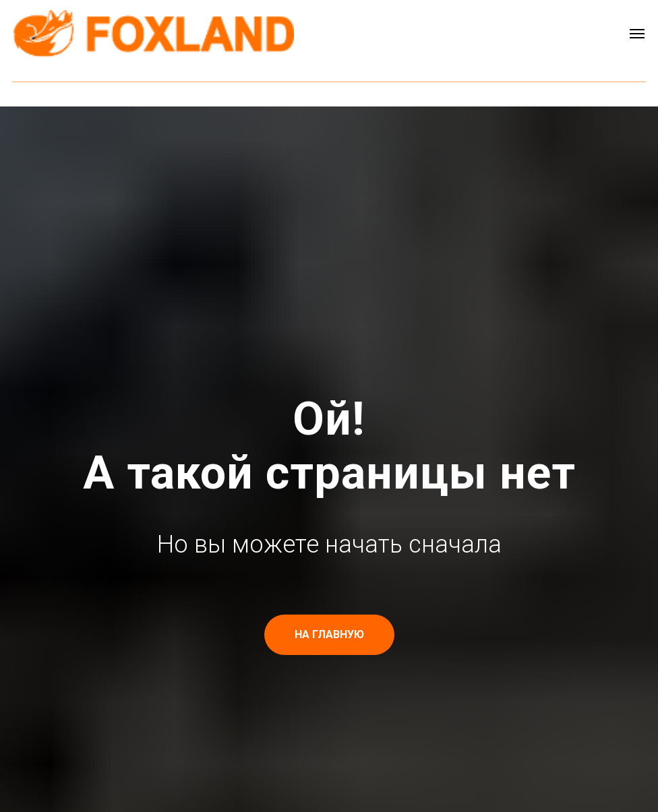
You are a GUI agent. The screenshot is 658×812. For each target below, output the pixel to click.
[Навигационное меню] (637, 34)
